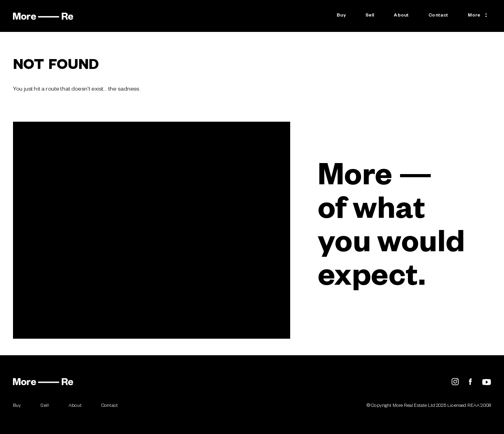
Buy (341, 16)
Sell (370, 16)
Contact (438, 16)
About (401, 16)
